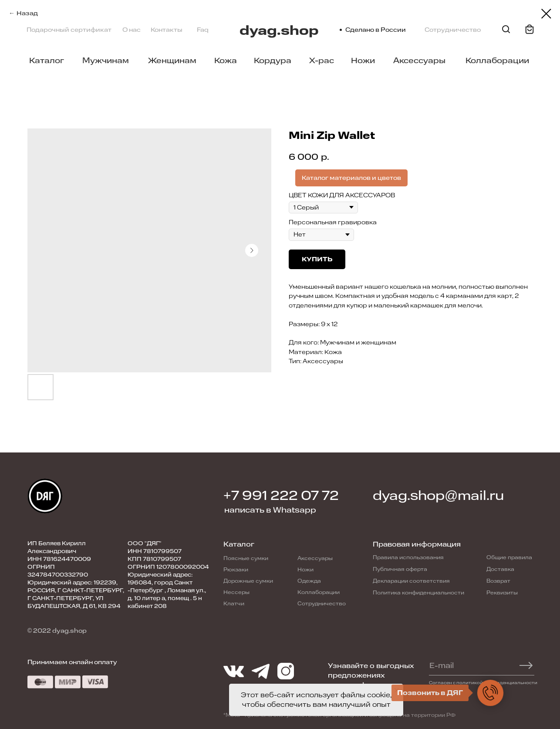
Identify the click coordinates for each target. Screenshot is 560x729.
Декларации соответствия (411, 581)
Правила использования (408, 557)
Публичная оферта (400, 569)
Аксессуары (419, 61)
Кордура (273, 61)
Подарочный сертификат (69, 30)
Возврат (498, 581)
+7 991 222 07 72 (281, 496)
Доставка (500, 569)
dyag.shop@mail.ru (438, 496)
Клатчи (234, 604)
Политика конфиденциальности (418, 593)
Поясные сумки (246, 558)
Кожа (226, 61)
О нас (132, 30)
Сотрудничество (453, 30)
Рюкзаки (236, 570)
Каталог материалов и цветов (351, 178)
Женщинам (172, 61)
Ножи (363, 61)
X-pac (322, 61)
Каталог (47, 61)
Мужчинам (106, 61)
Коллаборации (497, 61)
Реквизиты (502, 593)
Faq (203, 30)
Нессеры (236, 592)
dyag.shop (279, 31)
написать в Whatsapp (270, 510)
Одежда (309, 581)
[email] (477, 665)
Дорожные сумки (248, 581)
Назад (27, 13)
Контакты (167, 30)
